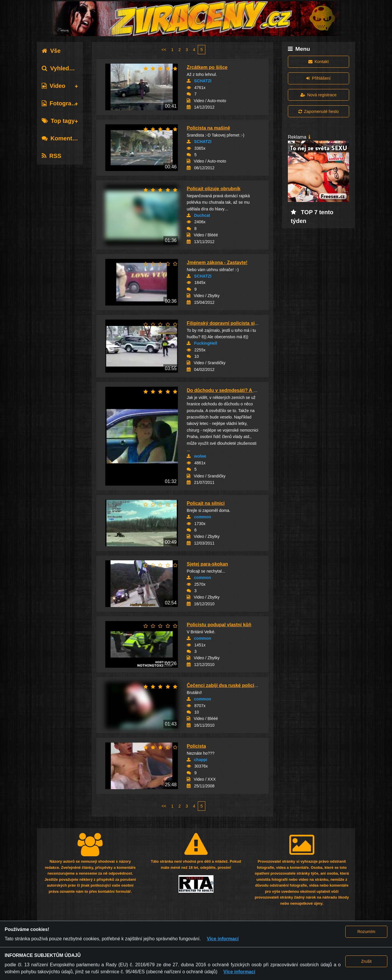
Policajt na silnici (206, 503)
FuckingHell (205, 343)
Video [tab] (54, 86)
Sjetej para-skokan (207, 564)
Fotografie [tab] (60, 103)
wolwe (200, 456)
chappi (201, 760)
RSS (51, 156)
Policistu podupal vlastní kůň (219, 625)
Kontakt (318, 62)
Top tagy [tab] (58, 121)
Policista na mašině (208, 128)
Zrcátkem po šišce (207, 67)
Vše (51, 51)
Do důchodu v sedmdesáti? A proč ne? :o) (233, 390)
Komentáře (61, 138)
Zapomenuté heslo (318, 111)
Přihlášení (318, 78)
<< (164, 50)
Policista (196, 746)
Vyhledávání (63, 68)
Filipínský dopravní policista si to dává (229, 323)
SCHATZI (203, 81)
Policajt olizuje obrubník (213, 189)
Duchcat (202, 215)
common (202, 517)
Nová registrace (318, 95)
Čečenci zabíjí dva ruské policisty (224, 685)
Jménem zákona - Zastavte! (217, 263)
